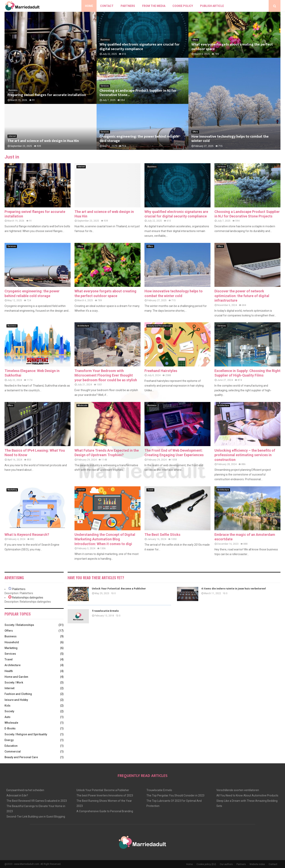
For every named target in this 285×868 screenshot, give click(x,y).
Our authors (226, 864)
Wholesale (82, 405)
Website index (257, 864)
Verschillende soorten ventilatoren (238, 790)
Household (12, 642)
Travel (150, 490)
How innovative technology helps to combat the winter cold (230, 139)
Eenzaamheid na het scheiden (25, 790)
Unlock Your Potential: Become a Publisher (119, 589)
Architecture (83, 326)
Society (9, 711)
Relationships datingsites (28, 598)
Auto (7, 717)
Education (11, 746)
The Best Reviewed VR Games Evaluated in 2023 (37, 801)
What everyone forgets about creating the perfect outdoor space (232, 47)
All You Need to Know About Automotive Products (247, 795)
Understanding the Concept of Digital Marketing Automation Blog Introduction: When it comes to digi (105, 539)
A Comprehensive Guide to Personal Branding (105, 811)
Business (13, 90)
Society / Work (14, 682)
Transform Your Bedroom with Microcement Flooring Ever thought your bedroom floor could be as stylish (106, 375)
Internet (12, 136)
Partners (128, 6)
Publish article (212, 6)
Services (105, 86)
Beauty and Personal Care (160, 326)
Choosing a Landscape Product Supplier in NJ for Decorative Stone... (138, 93)
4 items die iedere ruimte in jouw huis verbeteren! (234, 589)
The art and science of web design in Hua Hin (43, 141)
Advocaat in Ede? (17, 795)
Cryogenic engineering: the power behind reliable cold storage (139, 139)
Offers (195, 40)
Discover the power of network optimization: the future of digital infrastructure (242, 296)
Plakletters (19, 589)
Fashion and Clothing (18, 694)
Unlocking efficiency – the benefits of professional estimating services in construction (245, 455)
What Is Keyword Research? (27, 535)
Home (89, 6)
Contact (107, 6)
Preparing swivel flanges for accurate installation (47, 95)
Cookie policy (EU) (206, 864)
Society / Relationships (19, 625)
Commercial (13, 751)
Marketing (12, 490)
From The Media (154, 6)
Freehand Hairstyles (161, 371)
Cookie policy (183, 6)
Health (9, 671)
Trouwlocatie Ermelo (105, 611)
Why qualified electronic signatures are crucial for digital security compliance (140, 47)
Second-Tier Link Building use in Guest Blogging (36, 817)
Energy (9, 740)
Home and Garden (16, 677)
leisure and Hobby (16, 700)
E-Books (10, 728)
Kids (7, 706)
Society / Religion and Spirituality (26, 734)
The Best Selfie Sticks (162, 535)
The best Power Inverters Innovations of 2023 (105, 795)
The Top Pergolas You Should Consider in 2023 (175, 795)
